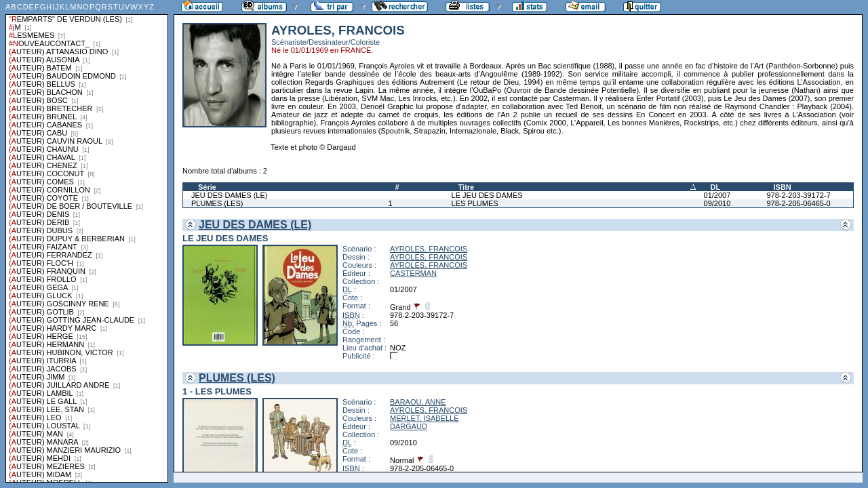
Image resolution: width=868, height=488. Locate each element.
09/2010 (717, 203)
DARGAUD (409, 426)
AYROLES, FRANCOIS (429, 249)
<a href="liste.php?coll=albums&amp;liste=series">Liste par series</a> (87, 241)
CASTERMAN (413, 273)
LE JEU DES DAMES (487, 195)
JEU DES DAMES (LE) (229, 195)
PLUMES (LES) (217, 203)
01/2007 (717, 195)
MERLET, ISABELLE (425, 418)
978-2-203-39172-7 (798, 195)
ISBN (782, 187)
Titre (467, 187)
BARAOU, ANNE (418, 402)
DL (716, 187)
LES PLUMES (475, 203)
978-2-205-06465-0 (798, 203)
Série (207, 187)
